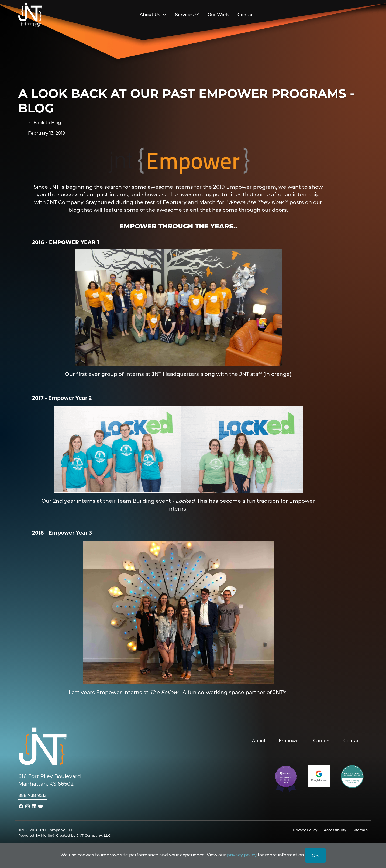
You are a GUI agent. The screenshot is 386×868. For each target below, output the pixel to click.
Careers (322, 740)
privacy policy (242, 855)
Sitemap (360, 830)
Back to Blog (45, 122)
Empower (289, 740)
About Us (150, 14)
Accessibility (335, 830)
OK (315, 855)
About (259, 740)
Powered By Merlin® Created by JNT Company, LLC (64, 835)
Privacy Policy (305, 830)
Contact (352, 740)
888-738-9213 (32, 795)
